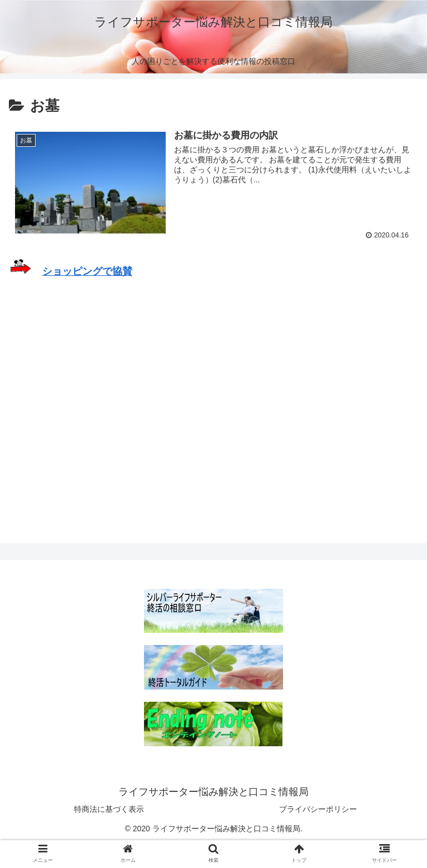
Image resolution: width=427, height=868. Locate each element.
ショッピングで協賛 (87, 271)
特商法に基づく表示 (109, 809)
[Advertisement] (213, 394)
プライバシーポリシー (318, 809)
